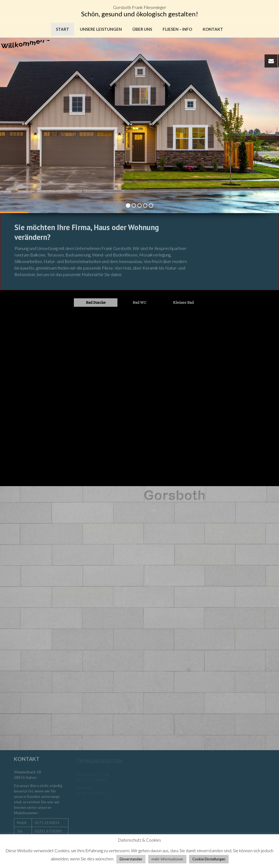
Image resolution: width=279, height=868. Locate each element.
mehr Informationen (167, 859)
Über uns (142, 29)
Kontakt (213, 29)
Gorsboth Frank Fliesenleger (140, 7)
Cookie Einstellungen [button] (209, 859)
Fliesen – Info (177, 29)
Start (63, 29)
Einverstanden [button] (131, 859)
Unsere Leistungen (101, 29)
